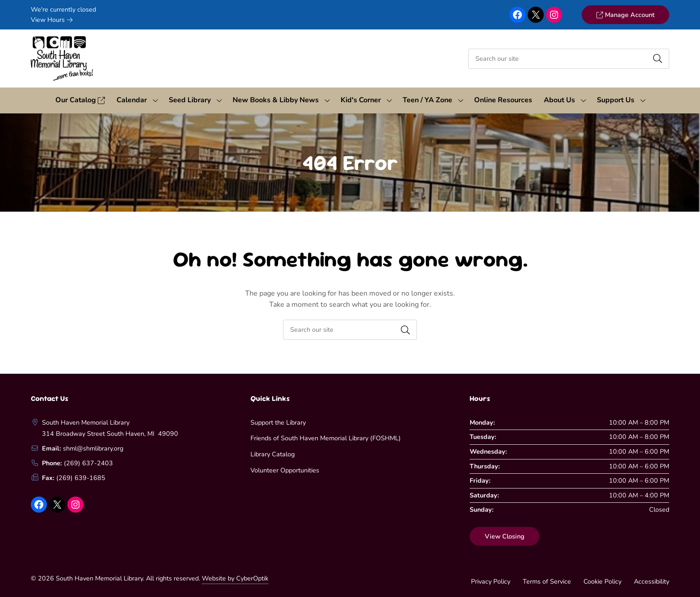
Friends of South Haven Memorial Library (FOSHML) (326, 438)
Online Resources (503, 100)
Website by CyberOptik (235, 578)
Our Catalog (80, 100)
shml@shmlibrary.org (93, 448)
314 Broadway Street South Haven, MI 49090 (110, 434)
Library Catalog (273, 454)
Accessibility (652, 581)
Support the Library (278, 422)
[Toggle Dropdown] (155, 100)
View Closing (505, 536)
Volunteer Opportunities (285, 470)
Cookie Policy (602, 581)
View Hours (52, 20)
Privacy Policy (491, 581)
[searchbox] (350, 330)
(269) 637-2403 (88, 463)
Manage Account (625, 15)
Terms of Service (547, 581)
